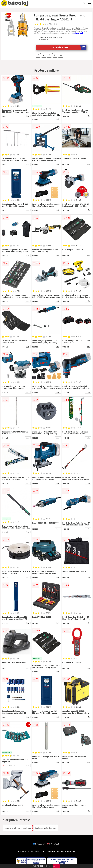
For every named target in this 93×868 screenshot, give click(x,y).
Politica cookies (68, 851)
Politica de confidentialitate (47, 851)
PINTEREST (53, 844)
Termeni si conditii (25, 851)
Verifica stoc (70, 47)
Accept (56, 866)
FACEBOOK (39, 844)
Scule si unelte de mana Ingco (18, 828)
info (28, 116)
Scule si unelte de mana (46, 828)
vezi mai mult (78, 33)
